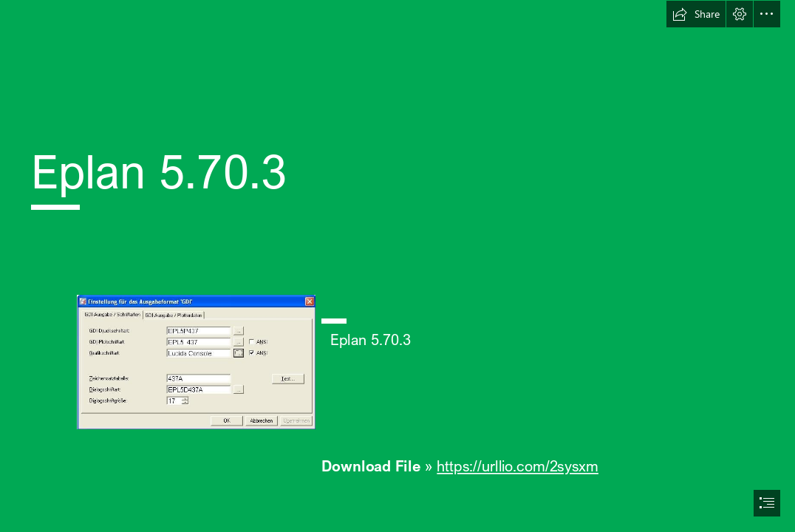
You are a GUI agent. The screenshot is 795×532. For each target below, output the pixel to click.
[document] (397, 266)
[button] (696, 14)
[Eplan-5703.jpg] (195, 361)
